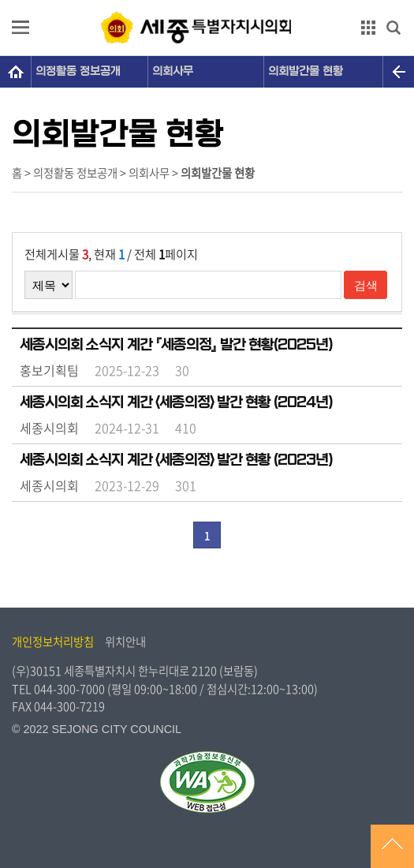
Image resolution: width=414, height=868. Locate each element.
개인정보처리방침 (53, 642)
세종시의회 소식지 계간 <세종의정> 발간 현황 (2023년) (176, 460)
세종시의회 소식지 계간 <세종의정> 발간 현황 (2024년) (176, 402)
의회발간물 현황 (306, 71)
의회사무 (173, 71)
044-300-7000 (69, 689)
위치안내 (125, 642)
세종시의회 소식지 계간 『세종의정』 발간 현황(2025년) (176, 345)
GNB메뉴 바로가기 (207, 1)
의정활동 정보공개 (78, 71)
